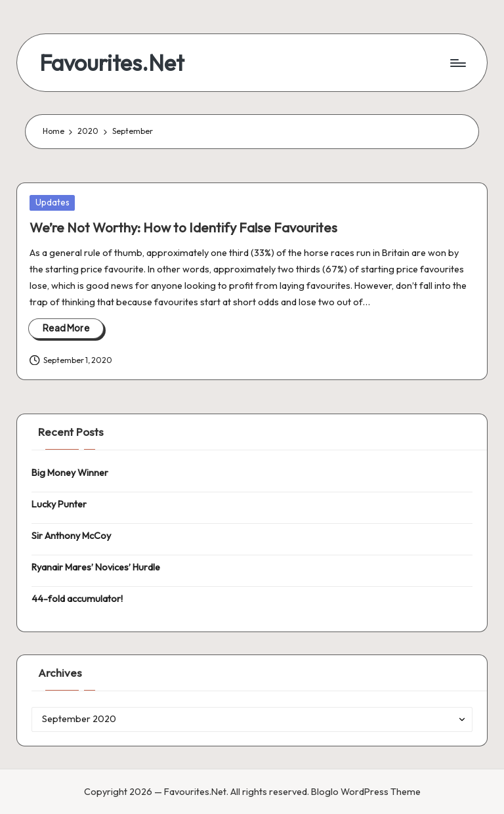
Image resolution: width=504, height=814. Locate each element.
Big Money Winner (70, 473)
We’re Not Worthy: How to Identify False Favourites (183, 227)
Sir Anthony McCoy (71, 536)
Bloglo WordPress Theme (366, 792)
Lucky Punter (59, 504)
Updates (52, 202)
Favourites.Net (112, 63)
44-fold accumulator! (77, 599)
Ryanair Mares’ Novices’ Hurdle (96, 567)
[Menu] (457, 63)
